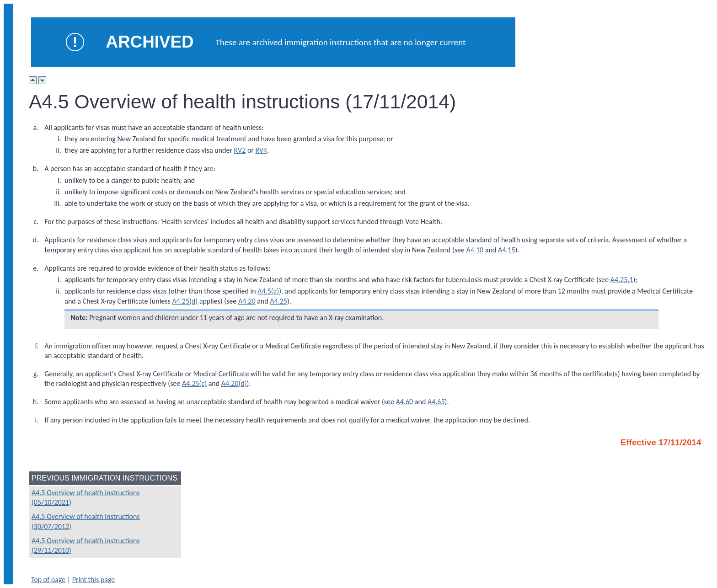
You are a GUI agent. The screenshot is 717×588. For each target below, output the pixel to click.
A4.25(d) (185, 301)
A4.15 (507, 250)
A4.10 (475, 250)
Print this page (94, 580)
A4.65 (436, 402)
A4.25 (278, 301)
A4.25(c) (194, 383)
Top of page (48, 580)
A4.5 (264, 291)
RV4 (262, 150)
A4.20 (247, 301)
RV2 (240, 150)
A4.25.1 (622, 280)
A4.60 (405, 402)
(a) (275, 291)
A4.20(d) (234, 383)
